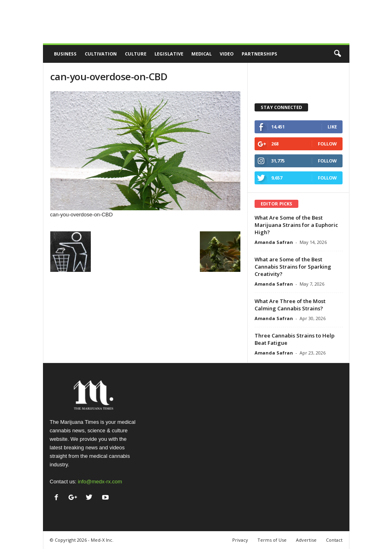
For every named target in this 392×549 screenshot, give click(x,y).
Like (332, 127)
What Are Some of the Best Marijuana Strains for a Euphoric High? (296, 225)
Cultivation (101, 54)
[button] (337, 54)
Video (227, 54)
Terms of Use (272, 540)
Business (65, 54)
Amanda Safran (274, 242)
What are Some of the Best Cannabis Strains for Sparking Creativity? (293, 267)
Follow (327, 144)
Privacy (240, 540)
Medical (201, 54)
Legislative (169, 54)
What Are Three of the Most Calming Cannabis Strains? (290, 305)
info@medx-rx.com (100, 482)
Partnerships (259, 54)
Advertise (306, 540)
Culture (136, 54)
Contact (334, 540)
